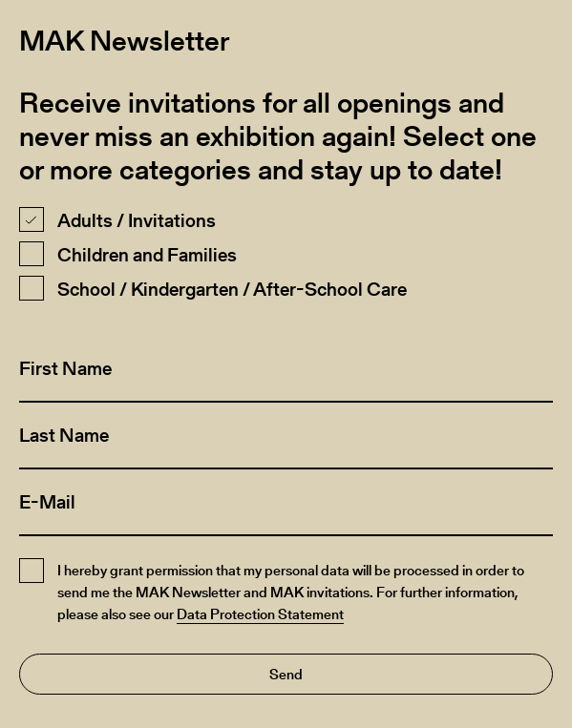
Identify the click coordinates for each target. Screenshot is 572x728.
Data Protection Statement (260, 614)
